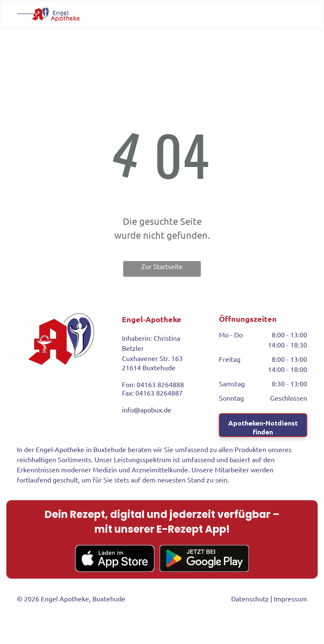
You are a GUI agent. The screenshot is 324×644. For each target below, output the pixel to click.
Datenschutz (250, 598)
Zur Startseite (162, 266)
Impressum (290, 598)
